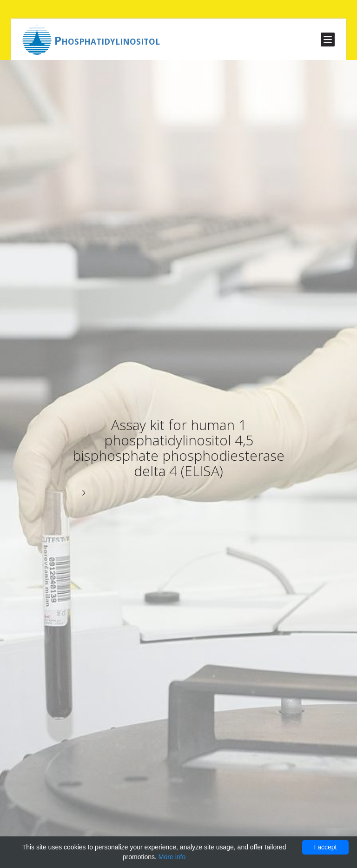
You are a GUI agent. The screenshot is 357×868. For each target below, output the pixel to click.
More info (172, 857)
